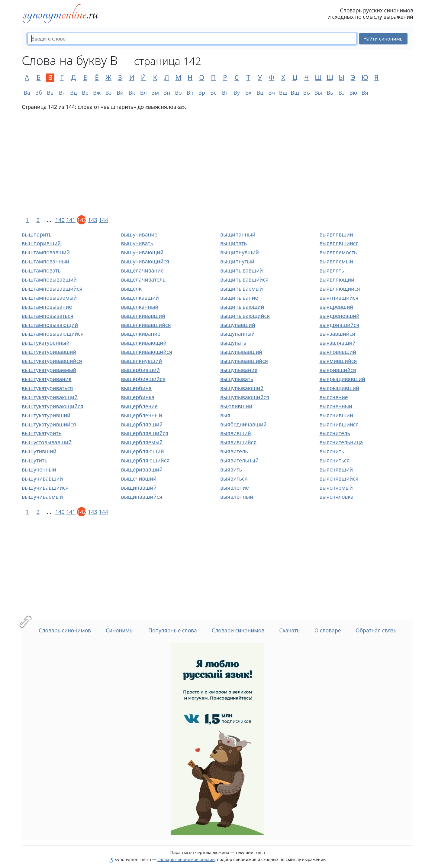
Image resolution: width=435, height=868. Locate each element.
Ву (237, 93)
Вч (272, 93)
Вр (202, 93)
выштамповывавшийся (52, 289)
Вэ (342, 93)
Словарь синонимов (65, 630)
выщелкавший (140, 298)
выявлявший (336, 234)
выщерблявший (142, 424)
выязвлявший (338, 343)
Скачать (289, 630)
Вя (365, 93)
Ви (120, 93)
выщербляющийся (145, 460)
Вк (132, 93)
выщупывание (239, 370)
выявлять (332, 270)
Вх (248, 93)
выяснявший (336, 469)
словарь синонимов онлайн (186, 859)
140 (60, 220)
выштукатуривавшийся (52, 361)
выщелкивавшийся (146, 325)
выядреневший (340, 316)
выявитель (234, 451)
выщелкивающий (144, 343)
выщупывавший (241, 352)
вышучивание (139, 234)
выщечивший (139, 478)
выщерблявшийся (145, 433)
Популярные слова (173, 630)
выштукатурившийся (49, 424)
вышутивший (39, 451)
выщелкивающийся (147, 352)
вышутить (35, 460)
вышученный (39, 469)
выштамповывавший (49, 279)
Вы (318, 93)
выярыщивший (340, 388)
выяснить (332, 451)
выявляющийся (340, 289)
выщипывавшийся (244, 279)
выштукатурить (42, 433)
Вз (108, 93)
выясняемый (336, 488)
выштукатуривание (47, 379)
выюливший (236, 406)
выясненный (336, 406)
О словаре (328, 630)
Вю (353, 93)
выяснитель (335, 433)
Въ (306, 93)
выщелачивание (142, 270)
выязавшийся (337, 334)
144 (103, 220)
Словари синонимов (238, 630)
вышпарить (37, 234)
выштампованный (45, 261)
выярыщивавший (342, 379)
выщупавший (238, 325)
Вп (190, 93)
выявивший (236, 433)
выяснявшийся (339, 478)
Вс (213, 93)
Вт (225, 93)
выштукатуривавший (49, 352)
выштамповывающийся (53, 334)
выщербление (139, 406)
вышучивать (137, 243)
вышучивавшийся (45, 488)
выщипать (234, 243)
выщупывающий (242, 388)
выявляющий (337, 279)
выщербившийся (143, 379)
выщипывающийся (245, 316)
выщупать (233, 343)
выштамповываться (48, 316)
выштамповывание (47, 307)
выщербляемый (142, 442)
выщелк (131, 289)
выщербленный (142, 415)
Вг (62, 93)
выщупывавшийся (244, 361)
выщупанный (237, 334)
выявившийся (238, 442)
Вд (74, 93)
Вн (167, 93)
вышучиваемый (42, 497)
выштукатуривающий (50, 397)
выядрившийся (340, 325)
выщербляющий (143, 451)
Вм (155, 93)
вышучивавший (42, 478)
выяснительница (341, 442)
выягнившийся (339, 298)
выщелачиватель (143, 279)
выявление (235, 488)
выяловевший (338, 352)
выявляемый (336, 261)
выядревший (337, 307)
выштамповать (41, 270)
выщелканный (140, 307)
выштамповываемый (49, 298)
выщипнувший (240, 252)
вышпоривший (41, 243)
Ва (27, 93)
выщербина (136, 388)
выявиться (234, 478)
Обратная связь (376, 630)
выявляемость (338, 252)
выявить (231, 469)
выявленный (237, 497)
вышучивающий (142, 252)
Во (178, 93)
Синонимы (120, 630)
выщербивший (140, 370)
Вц (260, 93)
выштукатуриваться (47, 388)
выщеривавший (142, 469)
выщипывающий (242, 307)
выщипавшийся (142, 497)
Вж (97, 93)
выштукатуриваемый (49, 370)
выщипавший (139, 488)
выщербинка (138, 397)
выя (225, 415)
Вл (143, 93)
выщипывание (239, 298)
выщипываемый (242, 289)
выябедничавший (243, 424)
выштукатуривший (46, 415)
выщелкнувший (142, 361)
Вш (283, 93)
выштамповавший (46, 252)
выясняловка (337, 497)
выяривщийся (338, 370)
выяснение (334, 397)
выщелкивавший (143, 316)
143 (92, 220)
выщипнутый (237, 261)
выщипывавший (242, 270)
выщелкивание (141, 334)
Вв (50, 93)
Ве (85, 93)
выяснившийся (339, 424)
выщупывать (237, 379)
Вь (330, 93)
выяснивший (336, 415)
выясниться (335, 460)
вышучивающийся (145, 261)
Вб (38, 93)
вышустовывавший (47, 442)
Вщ (295, 93)
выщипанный (238, 234)
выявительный (239, 460)
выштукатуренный (46, 343)
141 (71, 220)
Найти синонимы (383, 39)
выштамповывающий (50, 325)
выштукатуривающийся (53, 406)
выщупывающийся (245, 397)
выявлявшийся (339, 243)
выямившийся (338, 361)
